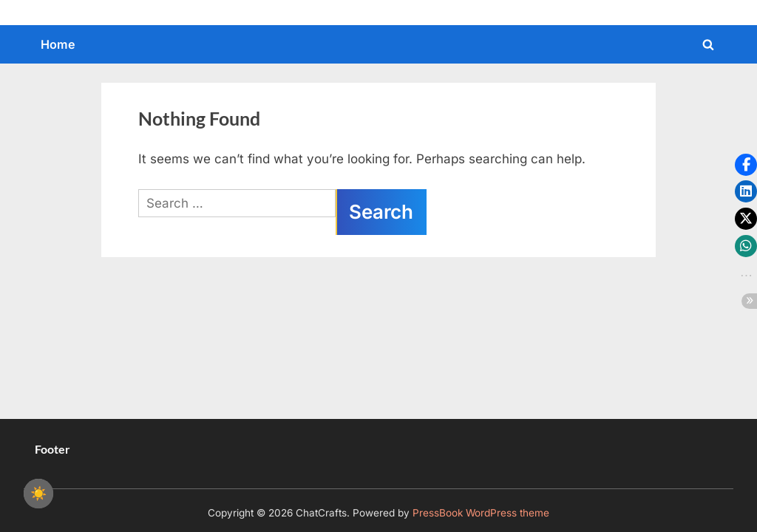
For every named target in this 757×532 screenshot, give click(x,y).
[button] (746, 165)
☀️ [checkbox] (38, 494)
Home (58, 44)
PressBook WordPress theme (481, 513)
